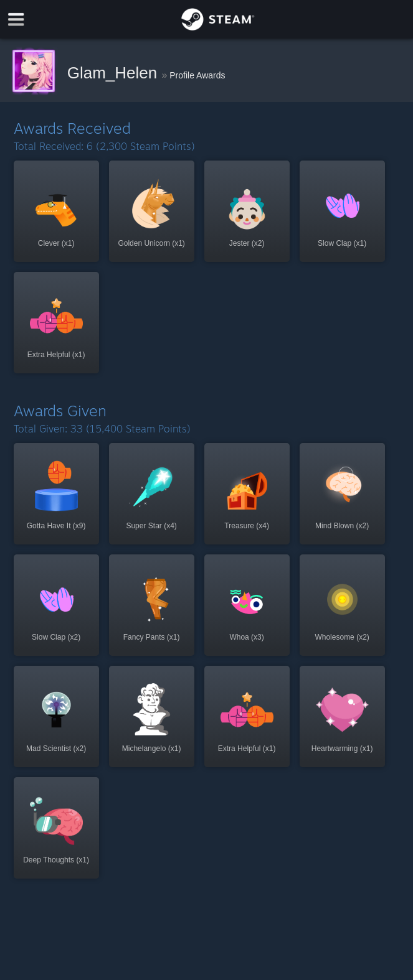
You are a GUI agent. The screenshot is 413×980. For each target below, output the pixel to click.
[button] (56, 211)
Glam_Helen (115, 73)
